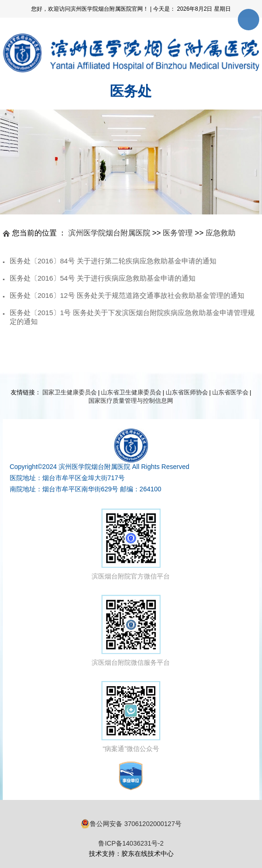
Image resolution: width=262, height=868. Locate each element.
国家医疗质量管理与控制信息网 (131, 401)
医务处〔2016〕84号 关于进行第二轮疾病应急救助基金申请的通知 (113, 261)
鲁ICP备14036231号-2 (131, 843)
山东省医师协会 (187, 392)
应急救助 (221, 233)
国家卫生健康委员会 (70, 392)
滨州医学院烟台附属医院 (109, 233)
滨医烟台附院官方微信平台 (131, 544)
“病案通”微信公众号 (131, 717)
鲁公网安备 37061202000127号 (131, 824)
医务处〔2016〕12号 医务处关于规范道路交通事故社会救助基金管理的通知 (127, 295)
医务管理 (178, 233)
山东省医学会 (230, 392)
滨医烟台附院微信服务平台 (131, 630)
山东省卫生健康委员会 (131, 392)
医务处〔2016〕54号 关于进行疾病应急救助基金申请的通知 (103, 278)
